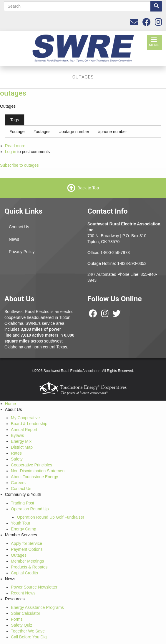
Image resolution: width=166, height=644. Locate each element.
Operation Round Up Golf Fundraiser (50, 517)
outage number (75, 132)
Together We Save (28, 631)
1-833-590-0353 (132, 263)
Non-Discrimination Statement (38, 471)
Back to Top (88, 188)
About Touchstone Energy (34, 477)
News (14, 239)
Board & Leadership (29, 424)
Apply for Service (26, 543)
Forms (17, 619)
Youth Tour (21, 523)
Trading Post (23, 503)
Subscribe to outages (19, 165)
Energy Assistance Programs (37, 607)
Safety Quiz (21, 625)
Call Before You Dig (29, 637)
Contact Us (19, 227)
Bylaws (17, 435)
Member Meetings (27, 561)
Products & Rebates (29, 567)
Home (10, 404)
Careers (18, 483)
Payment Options (27, 549)
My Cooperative (25, 418)
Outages (19, 555)
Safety (17, 459)
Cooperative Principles (31, 465)
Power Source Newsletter (34, 587)
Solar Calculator (26, 613)
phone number (114, 132)
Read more (15, 146)
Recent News (23, 593)
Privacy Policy (22, 252)
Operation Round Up (30, 509)
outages (13, 93)
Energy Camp (24, 529)
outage (18, 132)
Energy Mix (21, 441)
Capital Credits (24, 573)
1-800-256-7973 (115, 253)
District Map (22, 447)
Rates (16, 453)
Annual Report (24, 430)
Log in (11, 152)
